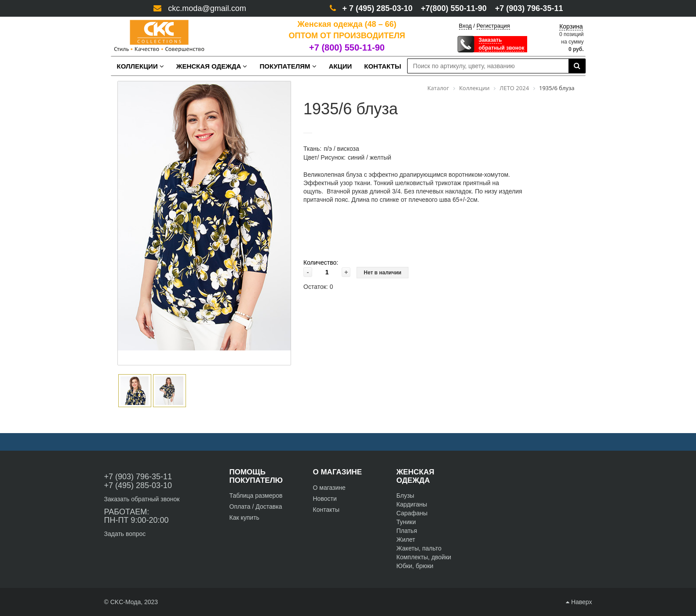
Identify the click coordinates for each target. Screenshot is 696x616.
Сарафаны (412, 513)
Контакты (326, 510)
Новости (325, 499)
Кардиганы (412, 504)
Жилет (406, 539)
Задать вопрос (125, 534)
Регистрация (493, 26)
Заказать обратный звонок (142, 499)
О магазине (329, 488)
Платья (407, 531)
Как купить (244, 518)
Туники (406, 522)
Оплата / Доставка (256, 507)
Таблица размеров (256, 496)
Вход (465, 26)
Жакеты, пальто (419, 548)
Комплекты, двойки (424, 557)
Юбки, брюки (415, 566)
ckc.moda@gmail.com (207, 8)
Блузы (406, 496)
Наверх (579, 602)
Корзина (571, 26)
